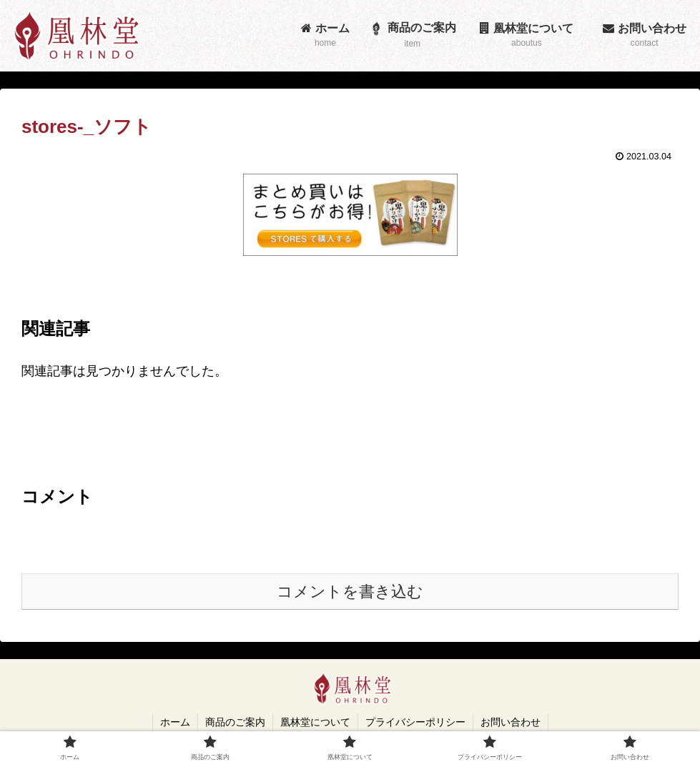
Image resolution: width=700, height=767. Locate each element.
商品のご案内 (235, 722)
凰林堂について (315, 722)
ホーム (175, 722)
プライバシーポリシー (415, 722)
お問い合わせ (511, 722)
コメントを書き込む (350, 592)
